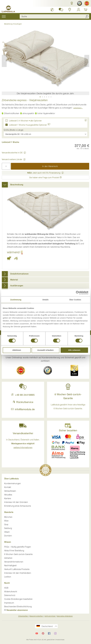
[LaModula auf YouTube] (37, 633)
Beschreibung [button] (17, 185)
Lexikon (8, 577)
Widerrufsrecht (11, 592)
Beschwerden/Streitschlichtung (18, 606)
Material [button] (14, 280)
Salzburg (8, 528)
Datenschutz (10, 595)
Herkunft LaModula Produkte (17, 569)
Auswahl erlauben (45, 350)
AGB (6, 588)
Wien (6, 521)
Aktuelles (8, 495)
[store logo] (8, 9)
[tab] (45, 185)
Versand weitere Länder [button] (12, 159)
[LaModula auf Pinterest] (43, 633)
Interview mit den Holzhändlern (18, 573)
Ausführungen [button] (17, 286)
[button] (71, 3)
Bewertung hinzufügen (13, 24)
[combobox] (54, 16)
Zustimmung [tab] (16, 300)
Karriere (8, 498)
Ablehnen (17, 350)
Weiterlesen (77, 108)
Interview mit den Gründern (16, 502)
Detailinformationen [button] (19, 274)
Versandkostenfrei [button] (23, 433)
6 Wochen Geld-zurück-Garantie (18, 554)
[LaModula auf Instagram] (55, 633)
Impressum (9, 603)
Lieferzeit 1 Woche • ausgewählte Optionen (30, 125)
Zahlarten (8, 558)
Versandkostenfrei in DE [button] (12, 153)
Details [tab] (46, 300)
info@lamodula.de (23, 409)
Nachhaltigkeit (10, 565)
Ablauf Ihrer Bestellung (14, 551)
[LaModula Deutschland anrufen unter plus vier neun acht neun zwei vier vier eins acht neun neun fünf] (52, 10)
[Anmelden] (79, 10)
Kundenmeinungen (13, 483)
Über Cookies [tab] (75, 300)
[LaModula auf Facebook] (49, 633)
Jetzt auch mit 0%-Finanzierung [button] (44, 173)
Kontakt (8, 487)
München (8, 517)
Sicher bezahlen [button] (68, 430)
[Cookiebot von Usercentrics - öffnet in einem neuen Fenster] (78, 293)
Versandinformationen (14, 562)
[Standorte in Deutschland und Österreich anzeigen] (70, 10)
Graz (6, 524)
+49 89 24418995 (23, 395)
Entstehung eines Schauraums (18, 506)
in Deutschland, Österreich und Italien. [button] (23, 444)
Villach (7, 532)
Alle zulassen (74, 350)
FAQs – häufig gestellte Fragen (18, 547)
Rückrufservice (23, 402)
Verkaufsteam (10, 491)
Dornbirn (8, 536)
